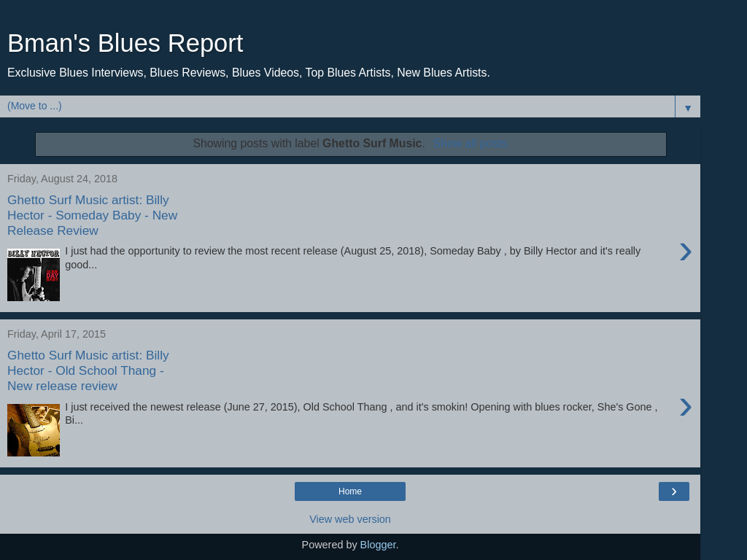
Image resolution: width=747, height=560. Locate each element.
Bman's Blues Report (125, 43)
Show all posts (471, 143)
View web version (350, 519)
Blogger (378, 545)
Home (350, 491)
